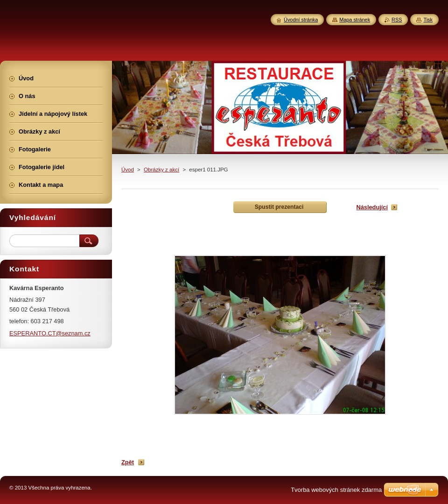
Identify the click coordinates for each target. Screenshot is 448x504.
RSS (397, 20)
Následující (372, 207)
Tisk (428, 20)
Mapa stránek (355, 20)
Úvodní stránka (301, 20)
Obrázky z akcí (161, 170)
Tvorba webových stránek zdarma (336, 490)
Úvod (128, 170)
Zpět (128, 462)
